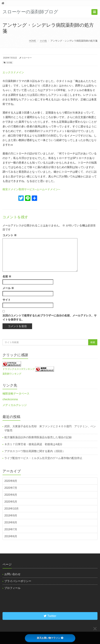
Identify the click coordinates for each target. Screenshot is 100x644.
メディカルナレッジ (15, 405)
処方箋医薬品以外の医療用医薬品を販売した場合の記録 (38, 437)
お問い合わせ (12, 574)
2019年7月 (11, 529)
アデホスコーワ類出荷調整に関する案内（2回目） (35, 451)
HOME (33, 41)
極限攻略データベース (16, 394)
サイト (7, 300)
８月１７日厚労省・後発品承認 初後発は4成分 (33, 444)
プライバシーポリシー (18, 581)
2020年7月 (11, 488)
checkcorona (10, 399)
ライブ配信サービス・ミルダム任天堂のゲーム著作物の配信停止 (43, 458)
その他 (43, 41)
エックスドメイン (13, 72)
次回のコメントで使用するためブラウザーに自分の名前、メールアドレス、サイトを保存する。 (50, 318)
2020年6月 (11, 495)
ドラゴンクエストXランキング (19, 369)
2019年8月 (11, 522)
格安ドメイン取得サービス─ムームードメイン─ (31, 189)
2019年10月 (12, 509)
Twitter (50, 616)
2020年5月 (11, 502)
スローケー (27, 58)
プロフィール (12, 588)
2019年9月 (11, 516)
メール (8, 288)
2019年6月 (11, 536)
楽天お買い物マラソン (50, 638)
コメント (10, 235)
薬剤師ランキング (12, 374)
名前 (7, 276)
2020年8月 (11, 481)
